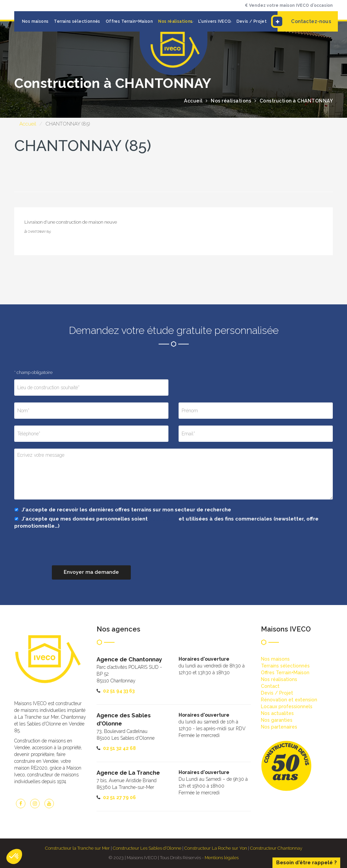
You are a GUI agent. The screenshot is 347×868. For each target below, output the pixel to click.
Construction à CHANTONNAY (296, 101)
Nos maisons (35, 21)
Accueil (28, 124)
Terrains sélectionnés (77, 21)
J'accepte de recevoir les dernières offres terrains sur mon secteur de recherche (123, 510)
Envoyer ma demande (91, 572)
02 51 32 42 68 (119, 748)
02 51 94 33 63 (119, 691)
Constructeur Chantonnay (276, 848)
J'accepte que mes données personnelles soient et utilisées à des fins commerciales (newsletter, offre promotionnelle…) (166, 522)
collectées (163, 519)
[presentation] (66, 552)
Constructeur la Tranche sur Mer (77, 848)
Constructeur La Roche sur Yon (216, 848)
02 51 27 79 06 (119, 797)
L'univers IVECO (215, 21)
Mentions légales (222, 858)
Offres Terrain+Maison (129, 21)
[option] (173, 192)
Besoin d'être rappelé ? (307, 863)
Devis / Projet (252, 21)
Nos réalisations (175, 21)
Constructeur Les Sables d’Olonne (147, 848)
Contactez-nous (304, 21)
